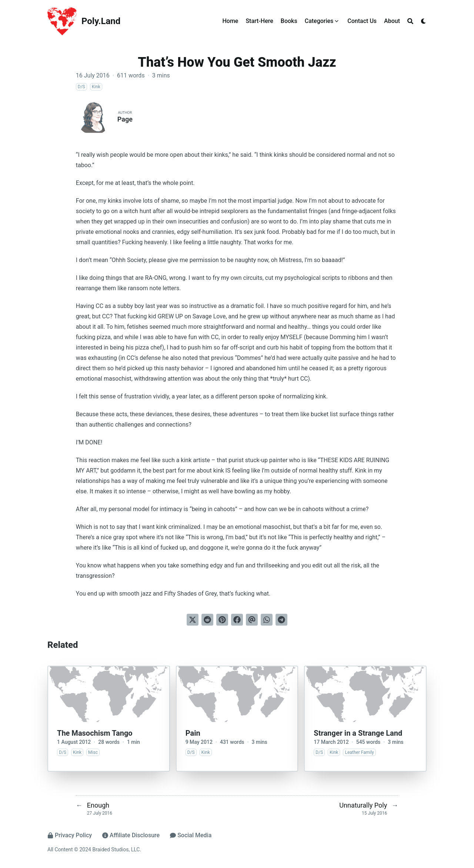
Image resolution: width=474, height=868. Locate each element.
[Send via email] (252, 620)
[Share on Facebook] (237, 620)
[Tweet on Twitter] (193, 620)
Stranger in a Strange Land (358, 733)
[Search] (410, 21)
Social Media (191, 835)
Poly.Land (101, 21)
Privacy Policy (70, 835)
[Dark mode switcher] (424, 21)
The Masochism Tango (95, 733)
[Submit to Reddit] (207, 620)
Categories (319, 21)
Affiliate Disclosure (131, 835)
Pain (193, 733)
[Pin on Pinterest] (222, 620)
